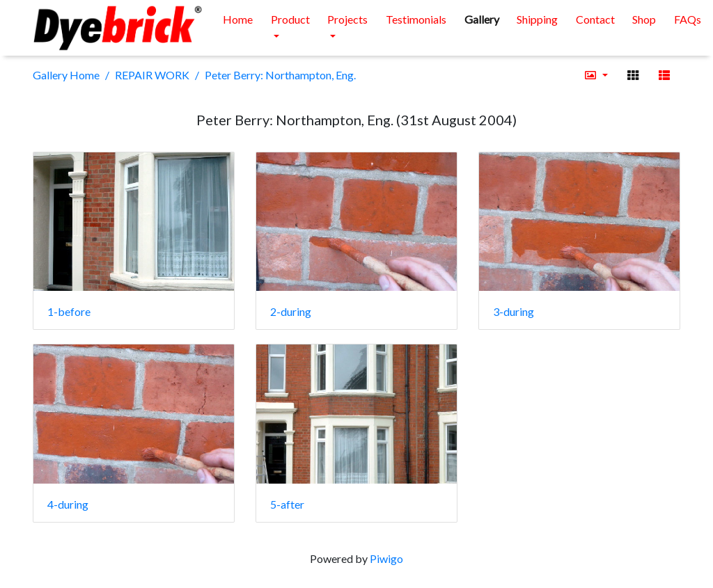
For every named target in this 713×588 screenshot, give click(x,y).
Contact (595, 19)
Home (238, 19)
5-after (287, 504)
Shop (644, 19)
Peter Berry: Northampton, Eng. (280, 75)
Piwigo (386, 558)
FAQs (688, 19)
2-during (291, 311)
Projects (347, 19)
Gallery (482, 19)
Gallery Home (66, 75)
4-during (68, 504)
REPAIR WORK (152, 75)
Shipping (537, 19)
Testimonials (416, 19)
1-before (69, 311)
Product (290, 19)
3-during (514, 311)
